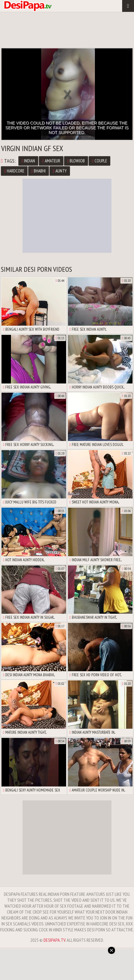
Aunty (60, 171)
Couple (99, 161)
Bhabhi (39, 171)
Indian (28, 161)
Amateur (51, 161)
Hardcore (14, 171)
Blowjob (76, 161)
